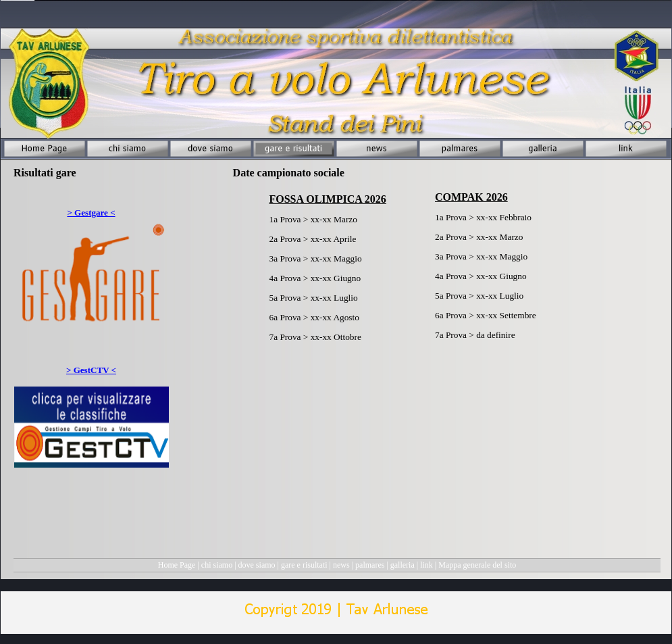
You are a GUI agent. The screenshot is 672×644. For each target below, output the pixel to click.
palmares (370, 565)
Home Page (177, 565)
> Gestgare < (91, 213)
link (427, 565)
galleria (403, 565)
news (341, 565)
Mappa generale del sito (477, 565)
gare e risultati (304, 565)
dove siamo (257, 565)
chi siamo (217, 565)
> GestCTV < (91, 370)
